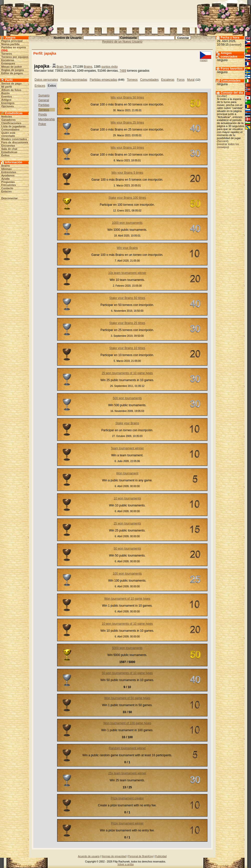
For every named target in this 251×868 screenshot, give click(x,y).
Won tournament (127, 473)
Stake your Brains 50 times (127, 298)
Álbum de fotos (11, 90)
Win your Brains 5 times (127, 173)
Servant (223, 141)
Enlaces (7, 191)
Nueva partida (10, 44)
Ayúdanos (8, 175)
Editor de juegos (12, 73)
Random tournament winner (127, 748)
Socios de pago (11, 83)
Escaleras (8, 60)
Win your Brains (127, 248)
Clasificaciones (11, 123)
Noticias (7, 117)
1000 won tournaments (127, 223)
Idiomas (7, 169)
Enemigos (8, 103)
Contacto (7, 188)
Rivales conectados (14, 139)
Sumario (44, 95)
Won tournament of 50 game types (127, 698)
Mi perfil (7, 87)
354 (4, 50)
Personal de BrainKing (141, 856)
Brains (6, 166)
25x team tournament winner (127, 773)
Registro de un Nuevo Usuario (122, 42)
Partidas (44, 105)
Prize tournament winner (127, 823)
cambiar (235, 45)
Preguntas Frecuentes (9, 183)
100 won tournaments (127, 574)
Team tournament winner (127, 448)
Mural (191, 80)
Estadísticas (9, 152)
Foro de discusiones (15, 142)
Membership (47, 119)
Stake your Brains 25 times (127, 323)
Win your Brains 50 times (127, 97)
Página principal (12, 41)
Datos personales (46, 80)
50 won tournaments (127, 549)
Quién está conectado (8, 134)
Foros (181, 80)
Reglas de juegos (13, 70)
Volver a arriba (125, 864)
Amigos (6, 100)
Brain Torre (64, 67)
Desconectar (10, 198)
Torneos (7, 54)
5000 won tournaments (127, 648)
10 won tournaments (127, 498)
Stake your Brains (127, 423)
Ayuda (5, 179)
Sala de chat (9, 149)
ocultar (222, 96)
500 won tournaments (127, 398)
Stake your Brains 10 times (127, 348)
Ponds (43, 115)
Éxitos (5, 155)
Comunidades (10, 130)
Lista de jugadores (13, 126)
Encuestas (8, 146)
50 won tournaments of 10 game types (127, 673)
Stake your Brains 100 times (127, 198)
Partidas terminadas (74, 80)
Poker (42, 124)
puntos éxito (110, 67)
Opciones (8, 106)
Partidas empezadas (103, 80)
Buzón (6, 93)
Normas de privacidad (114, 856)
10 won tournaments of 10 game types (127, 624)
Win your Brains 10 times (127, 148)
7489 (123, 71)
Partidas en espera (14, 47)
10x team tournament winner (127, 273)
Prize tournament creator (127, 798)
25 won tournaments (127, 523)
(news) (204, 60)
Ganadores (8, 120)
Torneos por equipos (15, 57)
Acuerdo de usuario (89, 856)
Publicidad (161, 856)
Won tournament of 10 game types (127, 599)
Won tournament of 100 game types (127, 723)
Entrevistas (9, 172)
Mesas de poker (12, 67)
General (44, 100)
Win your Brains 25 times (127, 123)
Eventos (7, 96)
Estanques (8, 63)
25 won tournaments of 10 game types (127, 373)
